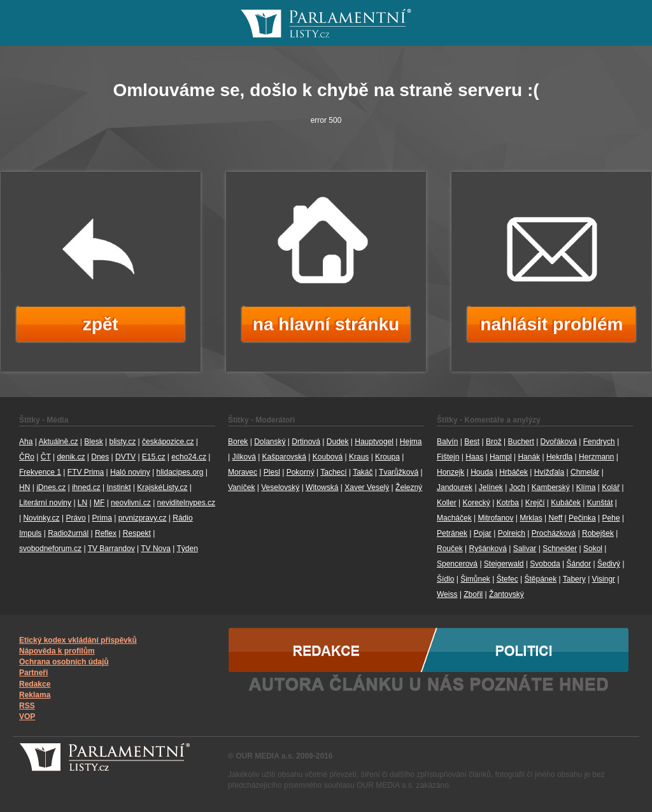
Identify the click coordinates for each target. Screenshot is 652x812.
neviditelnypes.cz (186, 503)
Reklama (35, 695)
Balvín (447, 442)
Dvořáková (559, 442)
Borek (238, 442)
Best (472, 442)
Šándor (579, 564)
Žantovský (507, 594)
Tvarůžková (399, 472)
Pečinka (582, 518)
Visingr (604, 579)
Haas (474, 457)
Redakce (35, 684)
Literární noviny (45, 503)
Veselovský (280, 487)
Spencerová (457, 564)
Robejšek (598, 533)
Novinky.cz (41, 518)
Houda (482, 472)
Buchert (521, 442)
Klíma (586, 487)
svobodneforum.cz (50, 549)
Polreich (512, 533)
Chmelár (585, 472)
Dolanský (270, 442)
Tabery (574, 579)
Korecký (476, 503)
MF (99, 503)
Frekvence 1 (40, 472)
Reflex (106, 533)
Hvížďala (549, 472)
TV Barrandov (111, 549)
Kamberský (551, 487)
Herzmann (596, 457)
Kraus (359, 457)
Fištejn (448, 457)
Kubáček (566, 503)
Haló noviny (130, 472)
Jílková (244, 457)
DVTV (125, 457)
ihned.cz (86, 487)
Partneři (33, 673)
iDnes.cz (51, 487)
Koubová (328, 457)
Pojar (483, 533)
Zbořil (473, 594)
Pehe (611, 518)
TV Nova (156, 549)
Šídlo (445, 579)
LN (82, 503)
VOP (27, 717)
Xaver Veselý (367, 487)
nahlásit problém (551, 324)
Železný (409, 487)
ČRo (27, 457)
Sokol (593, 549)
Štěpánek (540, 579)
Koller (447, 503)
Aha (26, 442)
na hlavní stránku (326, 324)
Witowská (322, 487)
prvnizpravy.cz (143, 518)
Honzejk (450, 472)
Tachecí (333, 472)
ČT (46, 457)
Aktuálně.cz (58, 442)
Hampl (501, 457)
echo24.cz (189, 457)
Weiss (447, 594)
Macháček (454, 518)
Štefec (507, 579)
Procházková (554, 533)
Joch (517, 487)
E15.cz (154, 457)
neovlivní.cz (131, 503)
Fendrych (599, 442)
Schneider (560, 549)
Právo (75, 518)
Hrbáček (514, 472)
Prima (102, 518)
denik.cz (71, 457)
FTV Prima (86, 472)
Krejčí (535, 503)
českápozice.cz (168, 442)
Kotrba (508, 503)
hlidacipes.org (180, 472)
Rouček (450, 549)
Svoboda (545, 564)
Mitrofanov (496, 518)
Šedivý (609, 564)
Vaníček (241, 487)
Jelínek (491, 487)
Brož (494, 442)
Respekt (137, 533)
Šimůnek (475, 579)
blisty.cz (122, 442)
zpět (101, 324)
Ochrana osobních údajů (64, 662)
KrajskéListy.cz (162, 487)
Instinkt (118, 487)
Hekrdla (559, 457)
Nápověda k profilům (57, 651)
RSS (27, 706)
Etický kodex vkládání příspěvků (78, 640)
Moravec (243, 472)
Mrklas (531, 518)
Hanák (529, 457)
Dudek (338, 442)
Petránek (452, 533)
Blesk (93, 442)
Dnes (100, 457)
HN (25, 487)
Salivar (525, 549)
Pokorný (301, 472)
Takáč (363, 472)
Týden (188, 549)
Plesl (272, 472)
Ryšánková (487, 549)
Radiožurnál (68, 533)
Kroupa (387, 457)
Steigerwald (504, 564)
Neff (555, 518)
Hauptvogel (374, 442)
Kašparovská (284, 457)
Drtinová (306, 442)
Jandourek (455, 487)
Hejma (411, 442)
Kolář (611, 487)
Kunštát (600, 503)
